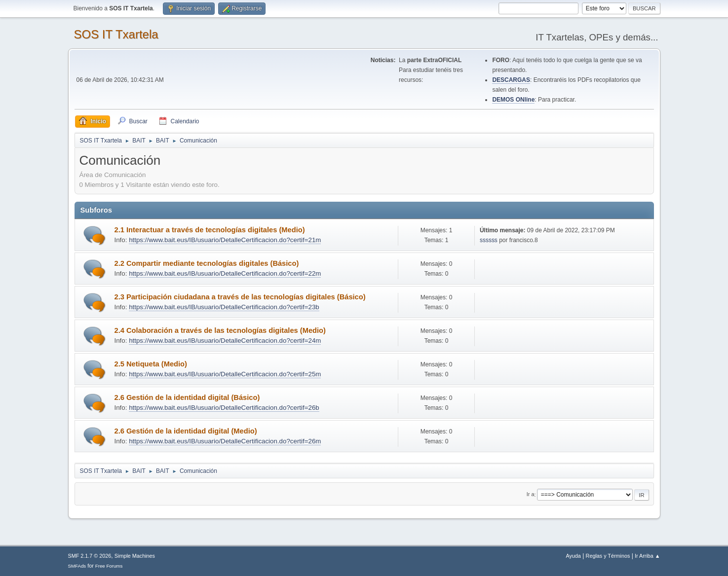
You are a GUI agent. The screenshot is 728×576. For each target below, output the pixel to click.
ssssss (489, 240)
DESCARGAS (511, 80)
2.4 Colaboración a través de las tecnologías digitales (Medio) (220, 330)
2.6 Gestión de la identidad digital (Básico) (187, 397)
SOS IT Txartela (116, 34)
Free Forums (109, 566)
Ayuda (573, 556)
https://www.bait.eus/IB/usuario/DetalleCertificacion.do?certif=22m (225, 273)
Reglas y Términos (608, 556)
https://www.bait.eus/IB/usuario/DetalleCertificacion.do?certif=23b (224, 307)
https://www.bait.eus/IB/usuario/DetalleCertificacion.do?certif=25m (225, 374)
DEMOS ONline (513, 100)
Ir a (531, 495)
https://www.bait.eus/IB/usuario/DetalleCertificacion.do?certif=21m (225, 240)
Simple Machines (135, 556)
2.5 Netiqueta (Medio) (151, 364)
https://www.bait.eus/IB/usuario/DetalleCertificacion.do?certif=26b (224, 408)
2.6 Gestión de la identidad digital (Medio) (186, 431)
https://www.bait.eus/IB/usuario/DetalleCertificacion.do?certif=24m (225, 341)
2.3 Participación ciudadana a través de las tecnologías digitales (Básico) (240, 297)
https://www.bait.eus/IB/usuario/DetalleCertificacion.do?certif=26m (225, 441)
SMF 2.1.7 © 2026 (90, 556)
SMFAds (77, 566)
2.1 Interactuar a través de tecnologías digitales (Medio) (210, 230)
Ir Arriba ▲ (647, 556)
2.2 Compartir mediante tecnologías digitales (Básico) (207, 263)
